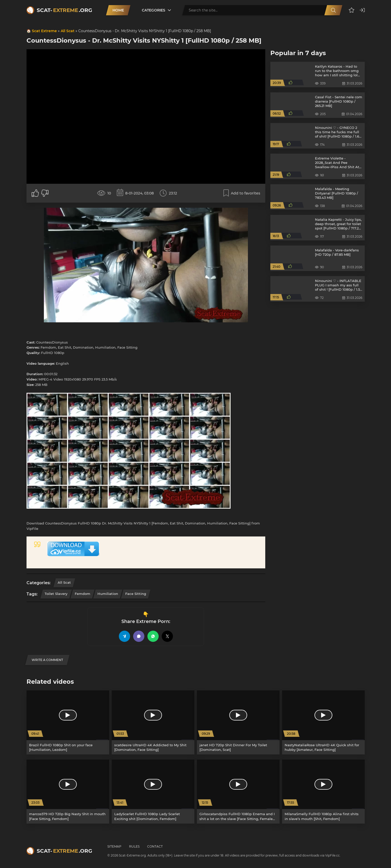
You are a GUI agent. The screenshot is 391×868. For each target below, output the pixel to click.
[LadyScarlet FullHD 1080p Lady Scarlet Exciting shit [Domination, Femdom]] (153, 792)
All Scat (68, 31)
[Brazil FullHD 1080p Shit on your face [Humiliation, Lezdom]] (68, 722)
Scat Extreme (44, 31)
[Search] (333, 10)
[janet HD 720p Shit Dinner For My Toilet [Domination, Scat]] (238, 722)
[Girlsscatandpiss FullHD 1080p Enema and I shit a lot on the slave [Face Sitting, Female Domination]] (238, 792)
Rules (134, 846)
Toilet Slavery (56, 594)
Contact (155, 846)
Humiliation (108, 594)
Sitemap (114, 846)
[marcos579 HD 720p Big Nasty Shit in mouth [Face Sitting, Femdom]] (68, 792)
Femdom (83, 594)
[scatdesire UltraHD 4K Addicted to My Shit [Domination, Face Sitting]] (153, 722)
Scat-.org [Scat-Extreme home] (64, 10)
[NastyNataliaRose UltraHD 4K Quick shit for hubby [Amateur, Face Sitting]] (323, 722)
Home (118, 10)
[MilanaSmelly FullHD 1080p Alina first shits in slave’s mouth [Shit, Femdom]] (323, 792)
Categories (154, 10)
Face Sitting (136, 594)
